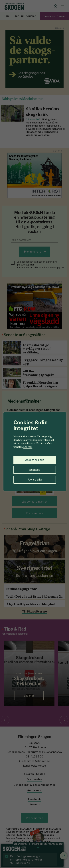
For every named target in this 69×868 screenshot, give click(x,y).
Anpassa (35, 470)
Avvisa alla (35, 480)
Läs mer (28, 447)
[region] (34, 434)
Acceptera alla (35, 460)
